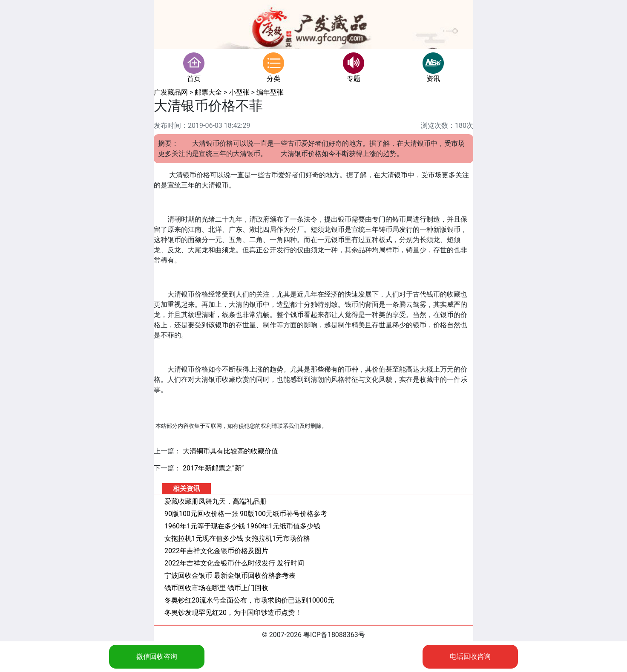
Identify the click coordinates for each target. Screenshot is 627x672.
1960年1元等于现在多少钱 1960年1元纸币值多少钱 (242, 526)
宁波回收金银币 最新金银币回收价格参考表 (230, 575)
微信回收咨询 (157, 656)
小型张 (239, 92)
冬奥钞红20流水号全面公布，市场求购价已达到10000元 (249, 600)
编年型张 (270, 92)
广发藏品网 (171, 92)
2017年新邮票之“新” (213, 468)
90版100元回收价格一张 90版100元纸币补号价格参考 (246, 514)
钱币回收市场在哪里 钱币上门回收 (216, 588)
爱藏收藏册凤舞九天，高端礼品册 (216, 501)
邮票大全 (208, 92)
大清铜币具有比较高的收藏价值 (230, 451)
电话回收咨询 (470, 656)
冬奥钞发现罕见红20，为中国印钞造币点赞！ (233, 613)
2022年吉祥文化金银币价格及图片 (216, 551)
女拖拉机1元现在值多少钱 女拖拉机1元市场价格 (237, 538)
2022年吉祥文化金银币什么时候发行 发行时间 (234, 563)
